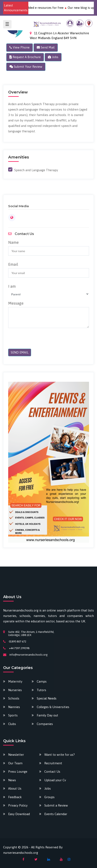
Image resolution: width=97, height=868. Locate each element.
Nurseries (15, 690)
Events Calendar (56, 814)
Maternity (15, 681)
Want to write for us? (60, 755)
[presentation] (37, 341)
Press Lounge (18, 772)
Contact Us (52, 772)
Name (13, 242)
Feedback (15, 797)
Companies (45, 724)
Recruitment (53, 763)
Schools (14, 698)
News (12, 780)
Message (16, 303)
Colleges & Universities (53, 707)
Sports (13, 715)
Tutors (41, 690)
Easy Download (19, 814)
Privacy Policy (18, 805)
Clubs (12, 724)
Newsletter (16, 755)
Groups (49, 797)
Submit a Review (56, 805)
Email (13, 264)
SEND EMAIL (20, 352)
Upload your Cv (55, 780)
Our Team (15, 763)
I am (12, 286)
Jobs (48, 788)
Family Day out (47, 715)
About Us (15, 788)
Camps (42, 681)
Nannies (14, 707)
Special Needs (47, 698)
